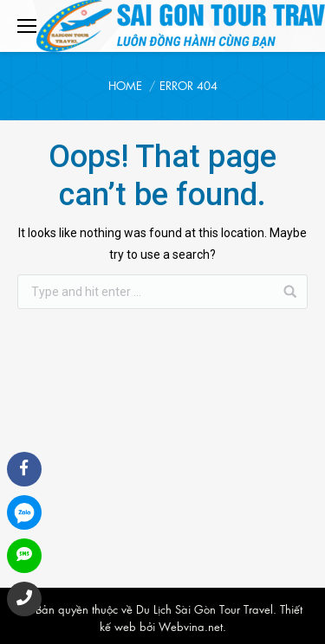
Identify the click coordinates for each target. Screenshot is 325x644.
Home (125, 85)
